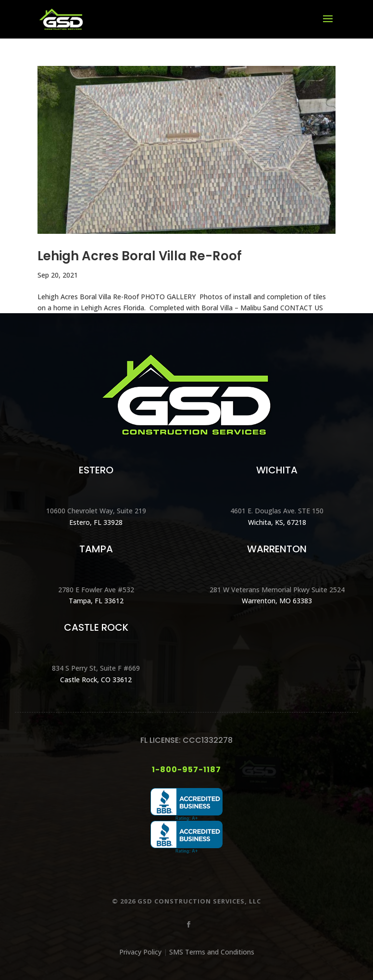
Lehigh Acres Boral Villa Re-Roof (140, 256)
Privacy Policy (140, 952)
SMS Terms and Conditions (212, 952)
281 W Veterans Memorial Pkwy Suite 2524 (277, 590)
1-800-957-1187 (186, 770)
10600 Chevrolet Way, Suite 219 (96, 511)
